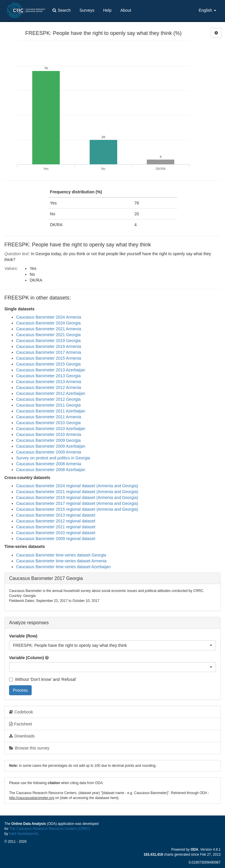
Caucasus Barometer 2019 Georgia (48, 341)
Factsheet (21, 724)
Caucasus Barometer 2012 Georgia (48, 399)
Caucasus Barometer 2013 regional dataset (56, 515)
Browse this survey (29, 748)
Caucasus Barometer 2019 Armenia (49, 346)
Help (107, 10)
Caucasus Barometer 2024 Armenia (49, 317)
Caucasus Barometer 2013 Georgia (48, 376)
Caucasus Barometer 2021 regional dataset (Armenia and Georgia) (77, 492)
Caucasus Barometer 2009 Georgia (48, 440)
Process (20, 690)
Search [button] (62, 10)
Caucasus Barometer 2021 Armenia (49, 329)
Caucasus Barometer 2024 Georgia (48, 323)
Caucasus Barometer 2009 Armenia (49, 452)
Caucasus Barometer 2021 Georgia (48, 335)
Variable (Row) (23, 636)
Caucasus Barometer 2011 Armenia (49, 417)
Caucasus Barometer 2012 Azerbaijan (51, 393)
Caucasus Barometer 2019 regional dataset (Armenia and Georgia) (77, 498)
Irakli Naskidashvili (23, 834)
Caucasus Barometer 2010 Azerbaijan (51, 429)
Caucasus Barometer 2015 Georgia (48, 364)
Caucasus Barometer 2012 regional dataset (56, 521)
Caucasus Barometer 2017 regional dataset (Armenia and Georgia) (77, 503)
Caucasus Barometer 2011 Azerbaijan (51, 411)
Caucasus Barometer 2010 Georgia (48, 423)
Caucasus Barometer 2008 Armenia (49, 464)
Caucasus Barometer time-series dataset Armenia (61, 561)
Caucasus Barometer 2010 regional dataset (56, 533)
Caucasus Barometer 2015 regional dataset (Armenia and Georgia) (77, 509)
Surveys (87, 10)
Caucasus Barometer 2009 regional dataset (56, 539)
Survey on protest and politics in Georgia (53, 458)
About (126, 10)
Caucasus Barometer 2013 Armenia (49, 382)
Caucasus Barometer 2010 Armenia (49, 434)
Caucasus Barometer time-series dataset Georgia (61, 555)
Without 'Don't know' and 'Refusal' (43, 679)
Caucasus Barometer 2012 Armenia (49, 388)
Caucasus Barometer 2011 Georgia (48, 405)
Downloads (22, 736)
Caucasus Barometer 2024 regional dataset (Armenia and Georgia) (77, 486)
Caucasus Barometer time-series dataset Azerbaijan (63, 567)
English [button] (207, 10)
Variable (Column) (27, 658)
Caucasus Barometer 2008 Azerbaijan (51, 470)
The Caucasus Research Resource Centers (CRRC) (50, 829)
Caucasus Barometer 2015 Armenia (49, 358)
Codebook (21, 712)
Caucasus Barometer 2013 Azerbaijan (51, 370)
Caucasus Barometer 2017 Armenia (49, 352)
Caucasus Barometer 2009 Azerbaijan (51, 446)
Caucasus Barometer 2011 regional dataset (56, 527)
